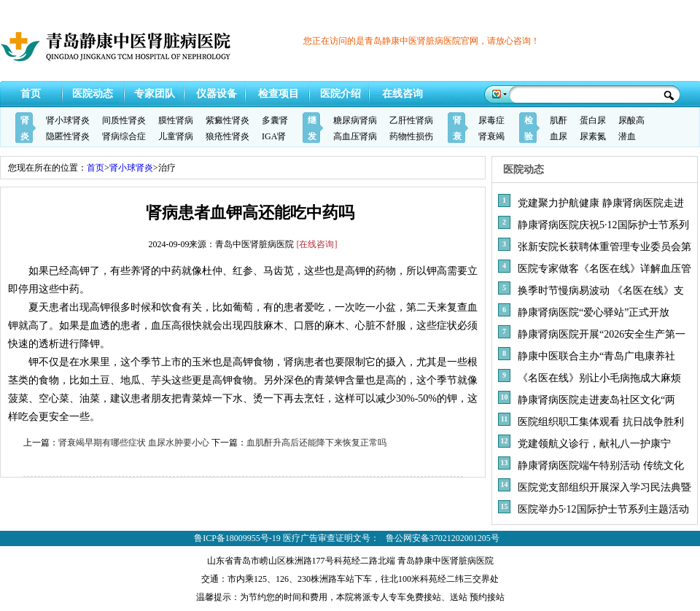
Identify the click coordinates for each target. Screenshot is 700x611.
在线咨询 (402, 94)
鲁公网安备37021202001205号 (443, 538)
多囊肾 (275, 120)
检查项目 (279, 94)
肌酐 (559, 120)
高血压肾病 (355, 136)
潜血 (627, 136)
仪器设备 (217, 94)
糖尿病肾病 (355, 120)
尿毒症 (491, 120)
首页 (31, 94)
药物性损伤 (411, 136)
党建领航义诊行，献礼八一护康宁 (594, 444)
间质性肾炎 (124, 120)
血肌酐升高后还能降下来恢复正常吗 (316, 443)
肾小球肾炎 (68, 120)
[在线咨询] (317, 244)
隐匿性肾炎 (68, 136)
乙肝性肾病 (411, 120)
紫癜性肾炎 (227, 120)
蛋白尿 (593, 120)
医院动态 (93, 94)
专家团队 (155, 94)
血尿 (559, 136)
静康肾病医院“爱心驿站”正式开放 (594, 312)
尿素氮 (593, 136)
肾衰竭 (491, 136)
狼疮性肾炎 (227, 136)
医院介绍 (341, 94)
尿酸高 (631, 120)
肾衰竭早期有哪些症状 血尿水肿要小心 (134, 443)
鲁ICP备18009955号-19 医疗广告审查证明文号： (287, 538)
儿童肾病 (176, 136)
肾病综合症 (124, 136)
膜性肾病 (176, 120)
